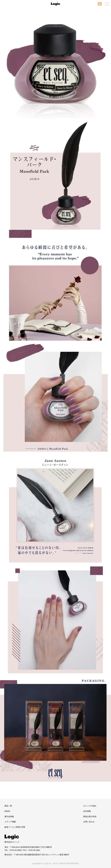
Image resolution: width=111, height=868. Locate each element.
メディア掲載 (10, 822)
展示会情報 (9, 817)
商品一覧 (8, 806)
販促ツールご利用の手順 (15, 827)
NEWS (7, 811)
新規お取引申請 (90, 817)
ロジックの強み (90, 806)
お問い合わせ (89, 822)
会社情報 (87, 811)
